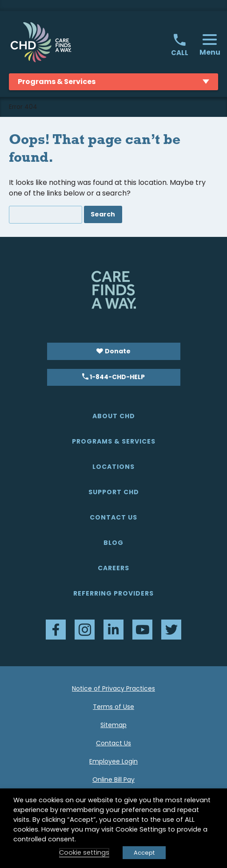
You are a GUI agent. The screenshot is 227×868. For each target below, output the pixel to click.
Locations (113, 467)
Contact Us (113, 517)
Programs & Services (114, 441)
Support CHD (114, 492)
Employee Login (113, 761)
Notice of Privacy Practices (113, 688)
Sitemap (113, 725)
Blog (113, 543)
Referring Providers (113, 593)
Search (103, 214)
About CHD (114, 416)
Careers (113, 568)
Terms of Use (113, 707)
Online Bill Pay (113, 780)
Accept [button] (144, 853)
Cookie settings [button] (84, 852)
